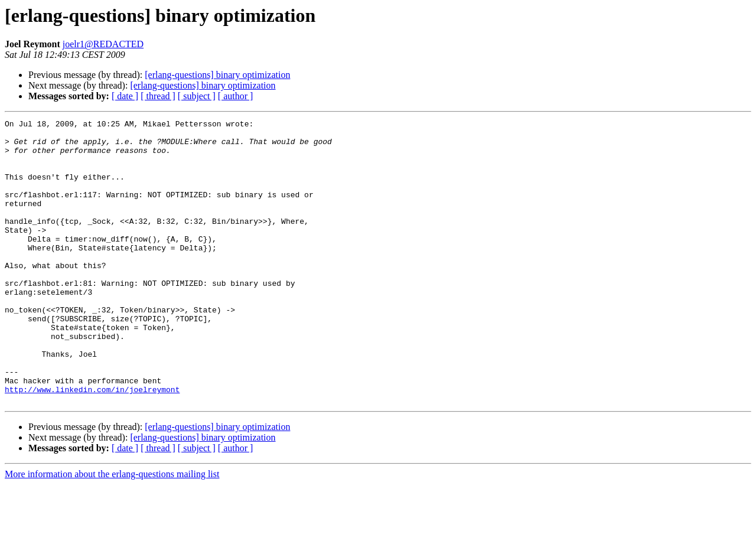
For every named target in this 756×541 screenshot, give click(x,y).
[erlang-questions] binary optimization (217, 75)
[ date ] (125, 96)
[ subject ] (197, 96)
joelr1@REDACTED (103, 44)
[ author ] (236, 96)
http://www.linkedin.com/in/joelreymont (92, 444)
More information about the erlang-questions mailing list (112, 531)
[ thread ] (158, 96)
